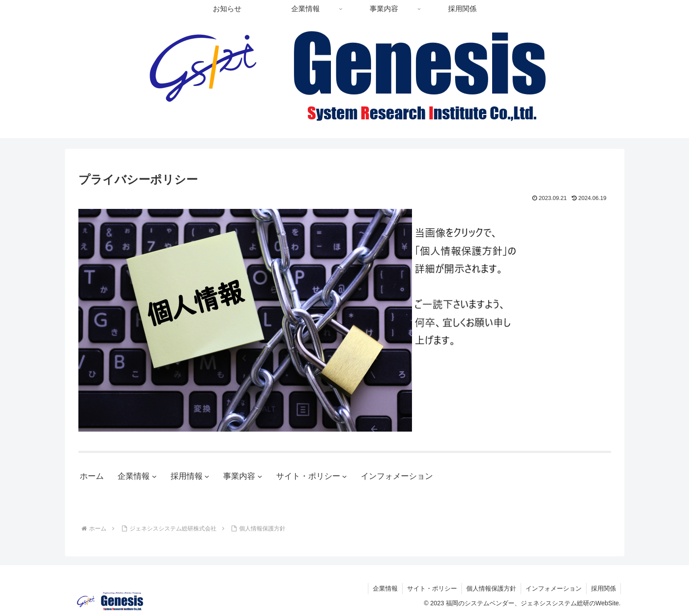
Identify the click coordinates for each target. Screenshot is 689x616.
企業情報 (385, 588)
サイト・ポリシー (432, 588)
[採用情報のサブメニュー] (207, 476)
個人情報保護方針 (491, 588)
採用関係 (603, 588)
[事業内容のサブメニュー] (260, 476)
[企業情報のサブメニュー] (154, 476)
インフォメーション (554, 588)
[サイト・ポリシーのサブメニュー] (344, 476)
